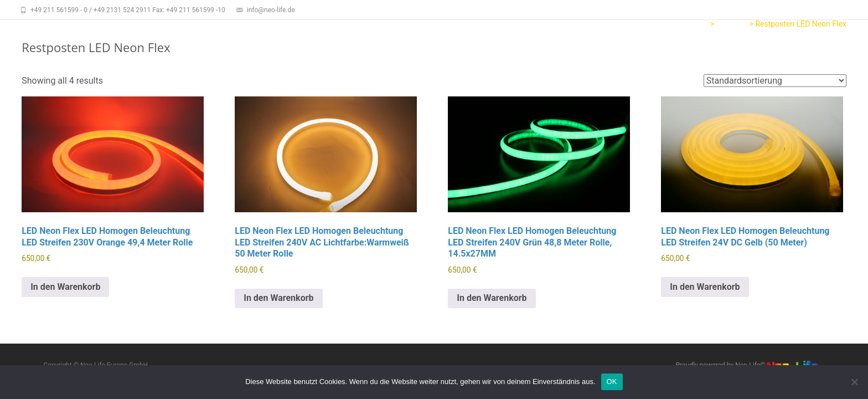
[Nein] (854, 382)
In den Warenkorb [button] (65, 287)
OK (612, 382)
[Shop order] (775, 81)
